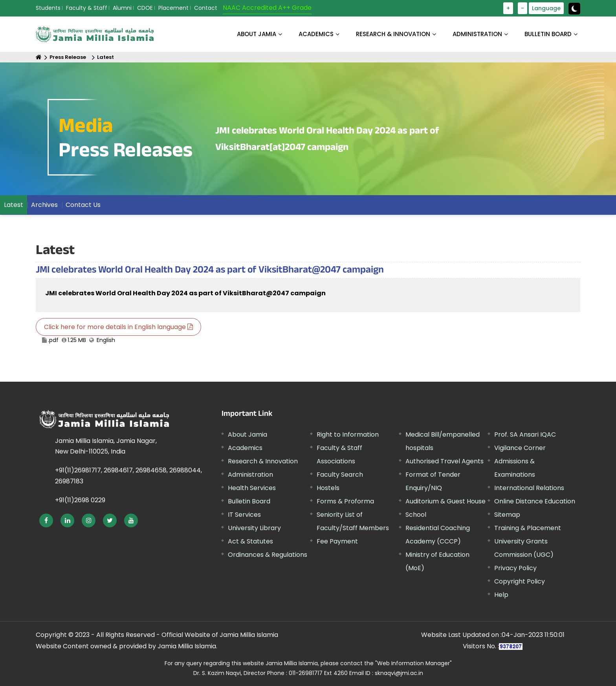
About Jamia (257, 34)
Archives (44, 205)
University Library (254, 528)
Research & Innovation (263, 461)
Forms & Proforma (345, 501)
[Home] (39, 57)
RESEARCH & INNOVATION (393, 34)
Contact (206, 8)
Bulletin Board (249, 501)
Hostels (328, 488)
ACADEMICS (316, 34)
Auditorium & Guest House (445, 501)
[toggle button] (574, 9)
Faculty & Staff (87, 8)
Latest (105, 57)
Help (501, 595)
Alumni (122, 8)
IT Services (244, 515)
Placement (173, 8)
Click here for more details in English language (118, 327)
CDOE (145, 8)
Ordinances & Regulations (268, 555)
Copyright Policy (520, 581)
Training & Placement (528, 528)
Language (546, 8)
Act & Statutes (250, 541)
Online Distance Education (535, 501)
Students (48, 8)
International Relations (529, 488)
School (416, 515)
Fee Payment (337, 541)
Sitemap (507, 515)
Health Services (252, 488)
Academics (245, 448)
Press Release (68, 57)
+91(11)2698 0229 (80, 500)
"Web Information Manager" (413, 663)
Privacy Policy (515, 568)
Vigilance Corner (520, 448)
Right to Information (348, 434)
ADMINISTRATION (477, 34)
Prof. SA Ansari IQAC (525, 434)
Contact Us (83, 205)
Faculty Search (340, 475)
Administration (250, 475)
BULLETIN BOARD (548, 34)
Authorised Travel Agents (445, 461)
